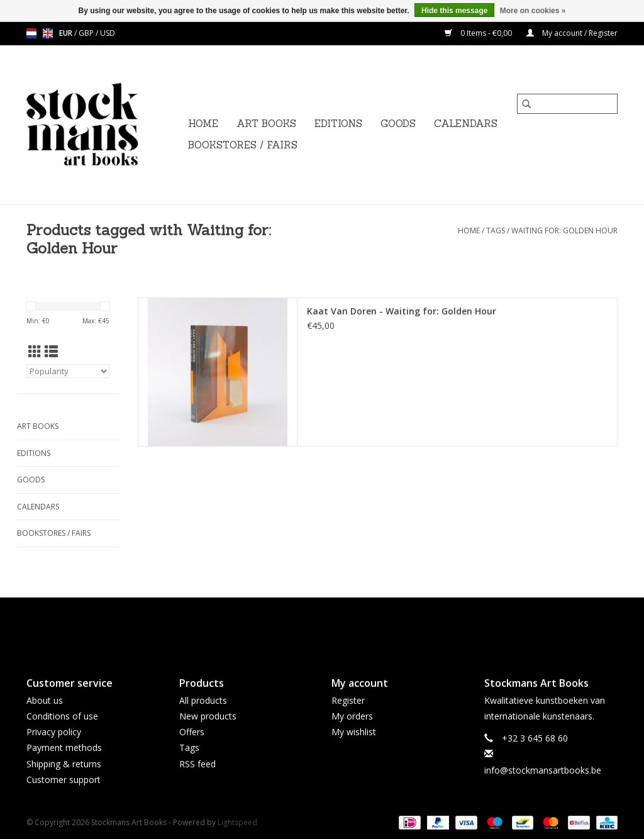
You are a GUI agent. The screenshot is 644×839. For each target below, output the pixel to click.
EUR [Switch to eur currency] (67, 33)
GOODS (398, 124)
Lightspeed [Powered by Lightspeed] (237, 822)
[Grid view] (35, 352)
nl (31, 33)
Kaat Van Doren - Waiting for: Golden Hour (402, 311)
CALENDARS (466, 124)
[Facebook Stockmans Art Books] (299, 626)
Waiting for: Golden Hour (564, 231)
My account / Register (572, 33)
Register (348, 700)
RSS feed (197, 764)
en (48, 33)
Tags (496, 231)
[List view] (51, 352)
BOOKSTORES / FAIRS (243, 145)
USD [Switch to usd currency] (108, 33)
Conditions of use (62, 716)
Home (203, 124)
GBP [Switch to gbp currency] (87, 33)
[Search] (567, 104)
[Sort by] (68, 371)
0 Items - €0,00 (479, 33)
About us (45, 700)
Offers (192, 732)
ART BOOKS (266, 124)
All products (203, 700)
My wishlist (354, 732)
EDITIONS (338, 124)
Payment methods (64, 747)
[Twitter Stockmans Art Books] (322, 626)
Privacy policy (54, 732)
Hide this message (454, 11)
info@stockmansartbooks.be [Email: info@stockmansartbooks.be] (543, 770)
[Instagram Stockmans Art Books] (345, 626)
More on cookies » (533, 11)
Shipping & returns (64, 764)
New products (208, 716)
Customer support (64, 780)
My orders (352, 716)
